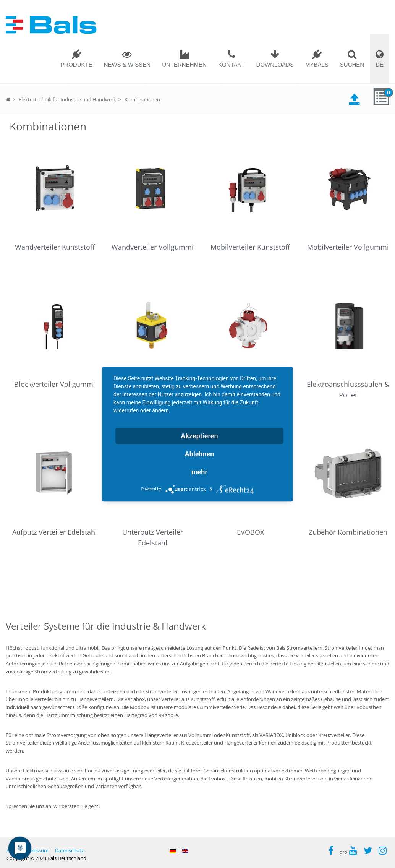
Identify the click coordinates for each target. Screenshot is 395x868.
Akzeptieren (199, 436)
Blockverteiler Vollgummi (55, 384)
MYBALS (317, 64)
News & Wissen (127, 64)
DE (380, 64)
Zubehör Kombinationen (348, 532)
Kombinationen (142, 99)
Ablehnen (200, 453)
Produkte (76, 64)
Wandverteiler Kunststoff (55, 247)
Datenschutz (69, 850)
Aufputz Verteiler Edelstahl (55, 532)
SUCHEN (352, 64)
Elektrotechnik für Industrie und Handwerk (67, 99)
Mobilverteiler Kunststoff (250, 247)
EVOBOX (250, 532)
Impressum (36, 850)
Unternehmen (184, 64)
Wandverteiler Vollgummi (153, 247)
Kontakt (231, 64)
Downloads (275, 64)
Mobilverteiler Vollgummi (348, 247)
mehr (199, 471)
